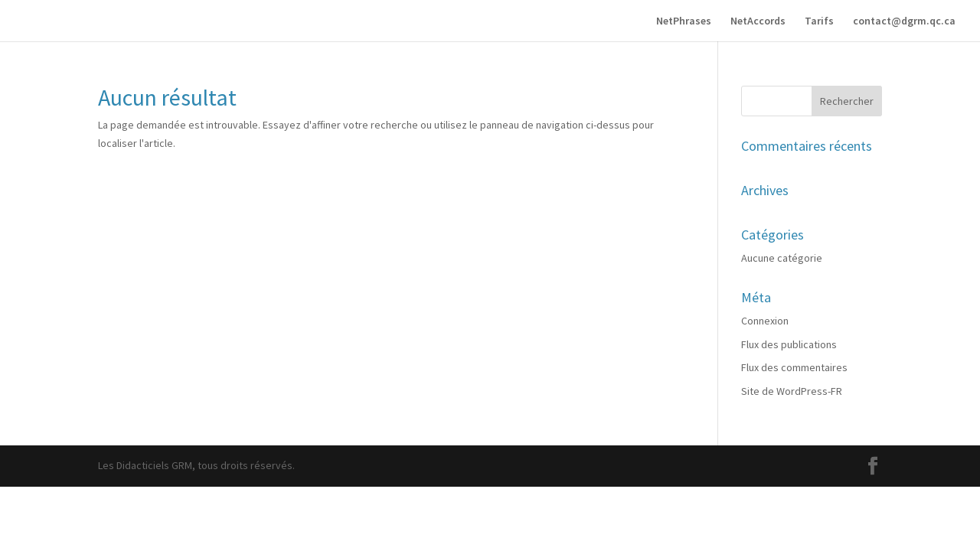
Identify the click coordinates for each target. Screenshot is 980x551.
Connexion (765, 321)
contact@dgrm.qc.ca (904, 21)
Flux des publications (789, 344)
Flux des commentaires (794, 367)
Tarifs (819, 21)
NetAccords (758, 21)
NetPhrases (684, 21)
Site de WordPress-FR (792, 391)
